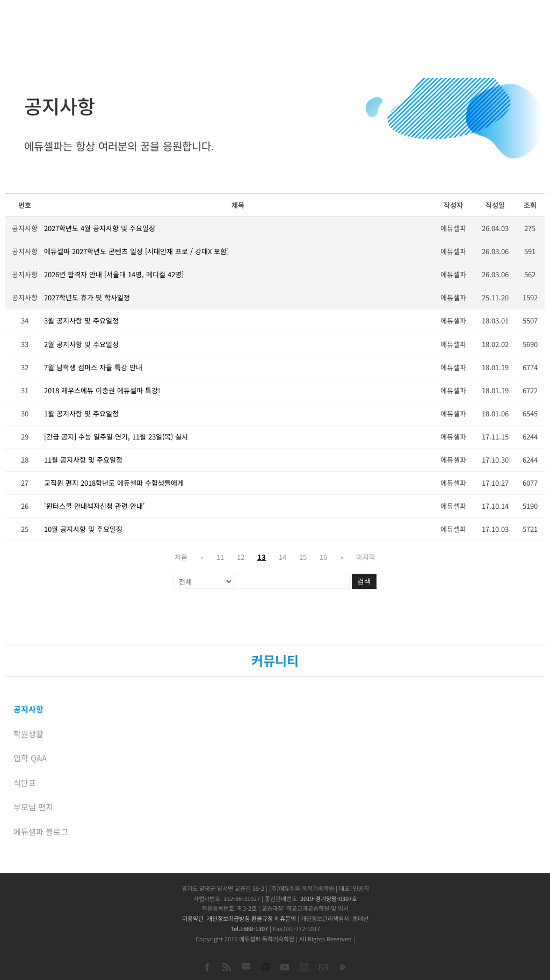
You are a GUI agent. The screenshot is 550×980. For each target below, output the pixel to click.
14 (283, 557)
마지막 (366, 557)
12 (241, 557)
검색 (364, 581)
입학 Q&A (30, 758)
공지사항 (28, 709)
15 (303, 557)
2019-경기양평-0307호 (329, 898)
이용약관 (193, 918)
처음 (181, 557)
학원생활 (28, 734)
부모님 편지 (33, 807)
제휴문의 (285, 918)
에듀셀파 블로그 (41, 831)
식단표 (25, 783)
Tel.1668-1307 (249, 928)
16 (323, 557)
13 (262, 557)
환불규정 (262, 918)
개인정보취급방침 (228, 918)
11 (220, 557)
